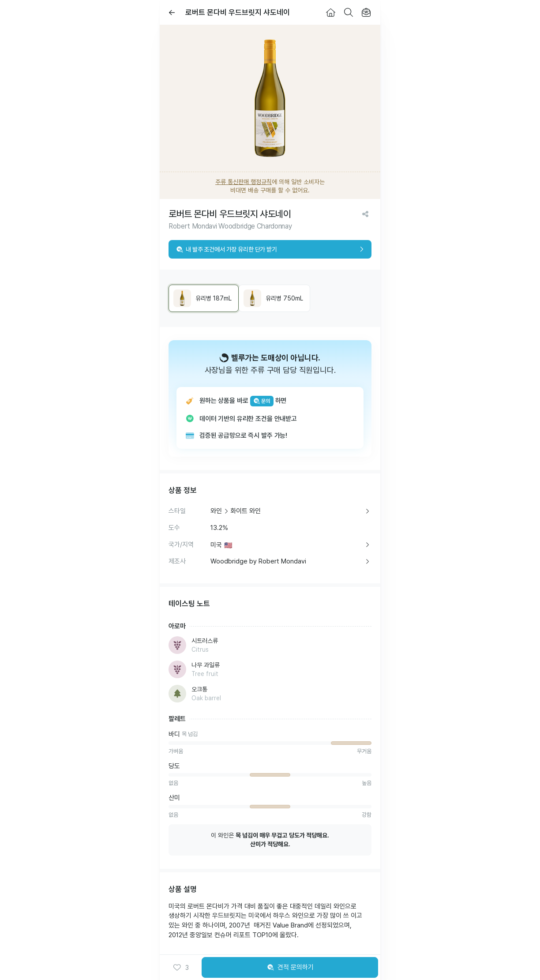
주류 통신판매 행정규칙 (244, 182)
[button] (181, 968)
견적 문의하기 (290, 968)
